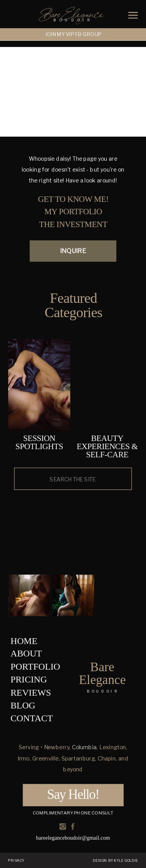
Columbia (84, 747)
